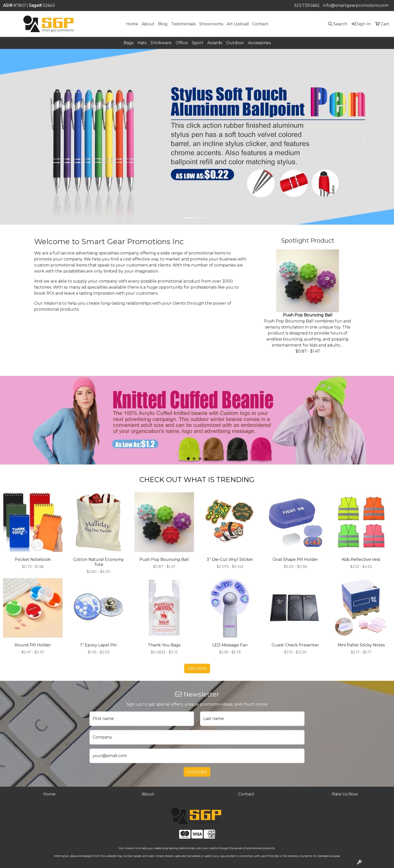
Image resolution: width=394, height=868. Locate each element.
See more (197, 668)
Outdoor (235, 43)
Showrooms (211, 24)
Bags (129, 43)
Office (182, 43)
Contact (260, 24)
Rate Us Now (345, 794)
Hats (142, 43)
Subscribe (197, 772)
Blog (163, 24)
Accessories (259, 43)
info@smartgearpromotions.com (356, 5)
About (148, 24)
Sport (198, 43)
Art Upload (238, 24)
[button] (30, 137)
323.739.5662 (307, 5)
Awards (215, 43)
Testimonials (183, 24)
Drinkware (161, 43)
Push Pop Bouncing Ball (308, 315)
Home (132, 24)
